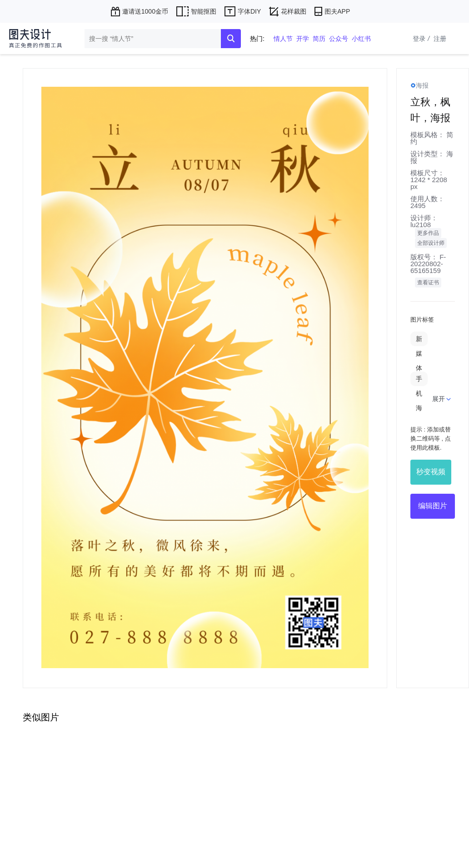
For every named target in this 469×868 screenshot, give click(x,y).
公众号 (339, 39)
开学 (303, 39)
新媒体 (419, 353)
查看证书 (428, 283)
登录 (422, 39)
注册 (440, 39)
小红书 (361, 39)
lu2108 (421, 225)
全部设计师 (431, 243)
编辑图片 (433, 506)
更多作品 (428, 233)
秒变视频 (431, 472)
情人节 (283, 39)
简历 (319, 39)
